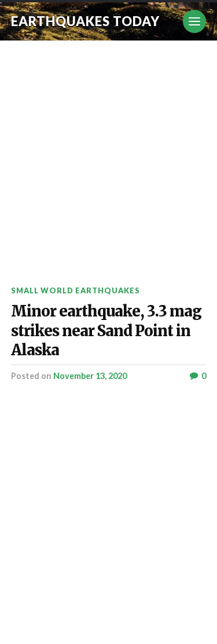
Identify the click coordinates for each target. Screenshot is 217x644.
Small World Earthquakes (76, 290)
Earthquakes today (85, 21)
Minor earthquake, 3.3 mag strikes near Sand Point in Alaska (106, 330)
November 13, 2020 (90, 376)
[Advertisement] (108, 155)
